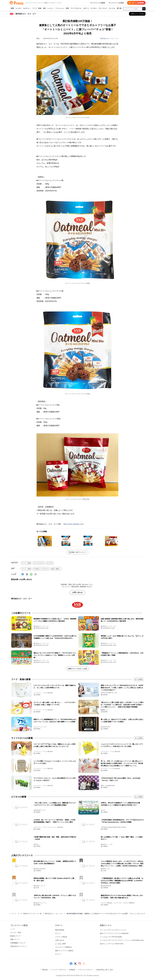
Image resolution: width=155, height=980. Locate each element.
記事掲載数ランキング (18, 943)
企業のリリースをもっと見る (77, 669)
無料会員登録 (60, 930)
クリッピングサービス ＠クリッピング (113, 930)
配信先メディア (16, 936)
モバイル (112, 8)
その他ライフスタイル (41, 569)
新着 (12, 8)
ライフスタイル (76, 8)
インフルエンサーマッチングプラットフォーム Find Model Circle (122, 940)
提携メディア (15, 939)
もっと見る (139, 679)
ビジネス (94, 8)
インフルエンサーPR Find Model (111, 937)
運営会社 (45, 970)
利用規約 (72, 970)
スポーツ (86, 8)
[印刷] (36, 574)
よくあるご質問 (60, 944)
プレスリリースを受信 (116, 3)
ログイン (58, 933)
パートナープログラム (59, 970)
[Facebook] (23, 574)
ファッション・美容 (62, 8)
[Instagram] (80, 964)
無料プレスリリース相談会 (64, 951)
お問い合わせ (77, 592)
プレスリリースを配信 (97, 3)
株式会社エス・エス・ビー (109, 38)
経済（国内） (56, 569)
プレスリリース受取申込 (63, 947)
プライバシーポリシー (86, 970)
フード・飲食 (37, 8)
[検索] (144, 9)
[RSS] (84, 964)
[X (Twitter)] (27, 574)
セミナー (58, 954)
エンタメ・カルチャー (23, 8)
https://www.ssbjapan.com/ (73, 524)
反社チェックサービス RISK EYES (112, 944)
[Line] (31, 574)
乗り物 (119, 8)
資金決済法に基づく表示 (105, 970)
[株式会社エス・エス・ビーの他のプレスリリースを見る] (137, 14)
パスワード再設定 (61, 937)
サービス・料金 (16, 932)
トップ (12, 914)
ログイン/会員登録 (136, 3)
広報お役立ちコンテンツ (19, 946)
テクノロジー (103, 8)
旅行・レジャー (48, 8)
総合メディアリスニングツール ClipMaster (114, 933)
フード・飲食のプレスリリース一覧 (29, 914)
